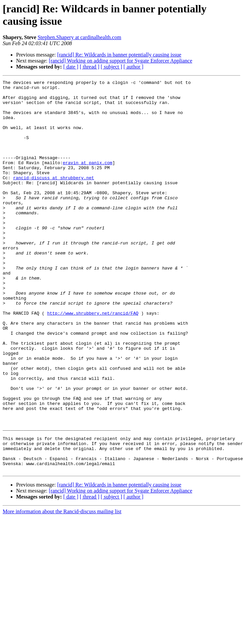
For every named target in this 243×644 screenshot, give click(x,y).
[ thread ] (90, 67)
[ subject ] (111, 67)
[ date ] (71, 67)
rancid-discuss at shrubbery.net (54, 198)
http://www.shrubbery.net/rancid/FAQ (93, 360)
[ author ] (134, 67)
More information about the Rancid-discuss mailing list (62, 590)
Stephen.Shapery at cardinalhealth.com (79, 37)
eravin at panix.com (87, 180)
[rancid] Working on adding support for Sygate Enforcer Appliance (121, 61)
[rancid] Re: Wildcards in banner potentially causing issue (119, 55)
